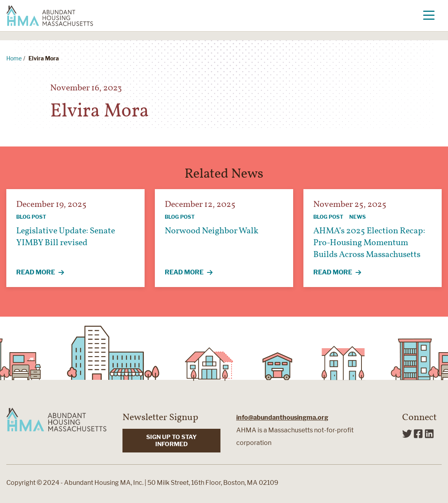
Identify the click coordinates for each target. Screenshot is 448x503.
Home (14, 58)
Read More (45, 273)
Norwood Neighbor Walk (212, 231)
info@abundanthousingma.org (282, 418)
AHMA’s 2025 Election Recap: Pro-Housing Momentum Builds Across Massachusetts (369, 243)
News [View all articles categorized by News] (358, 217)
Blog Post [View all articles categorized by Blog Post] (31, 217)
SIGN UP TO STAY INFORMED (171, 441)
